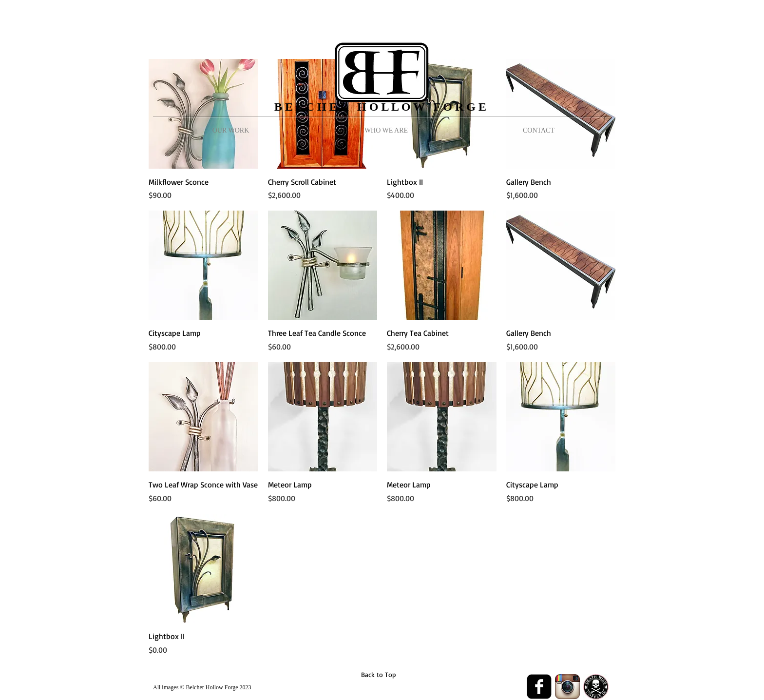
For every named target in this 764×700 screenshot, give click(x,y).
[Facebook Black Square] (539, 687)
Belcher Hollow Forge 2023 (218, 687)
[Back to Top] (378, 675)
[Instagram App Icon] (567, 687)
